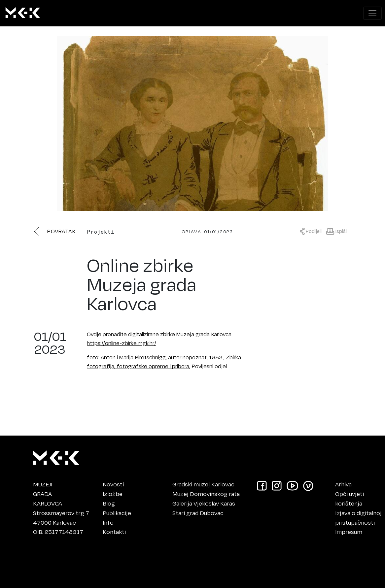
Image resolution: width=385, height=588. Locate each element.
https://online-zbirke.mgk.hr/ (122, 343)
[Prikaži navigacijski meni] (372, 13)
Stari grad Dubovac (198, 513)
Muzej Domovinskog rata (206, 494)
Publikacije (117, 513)
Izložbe (113, 494)
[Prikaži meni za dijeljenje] (312, 231)
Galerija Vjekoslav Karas (204, 503)
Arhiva (343, 484)
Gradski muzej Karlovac (203, 484)
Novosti (113, 484)
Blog (109, 503)
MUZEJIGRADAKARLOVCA (48, 494)
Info (108, 522)
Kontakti (114, 532)
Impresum (349, 532)
